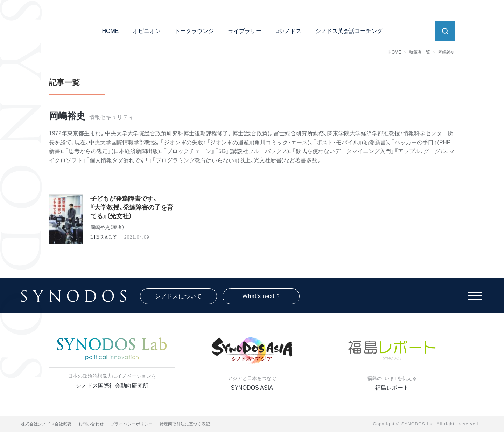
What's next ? (261, 296)
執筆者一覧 (420, 52)
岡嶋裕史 (447, 52)
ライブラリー (245, 31)
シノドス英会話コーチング (349, 31)
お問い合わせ (91, 424)
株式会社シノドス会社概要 (46, 424)
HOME (110, 31)
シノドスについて (178, 296)
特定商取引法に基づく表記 (185, 424)
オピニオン (147, 31)
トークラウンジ (194, 31)
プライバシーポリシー (132, 424)
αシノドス (288, 31)
